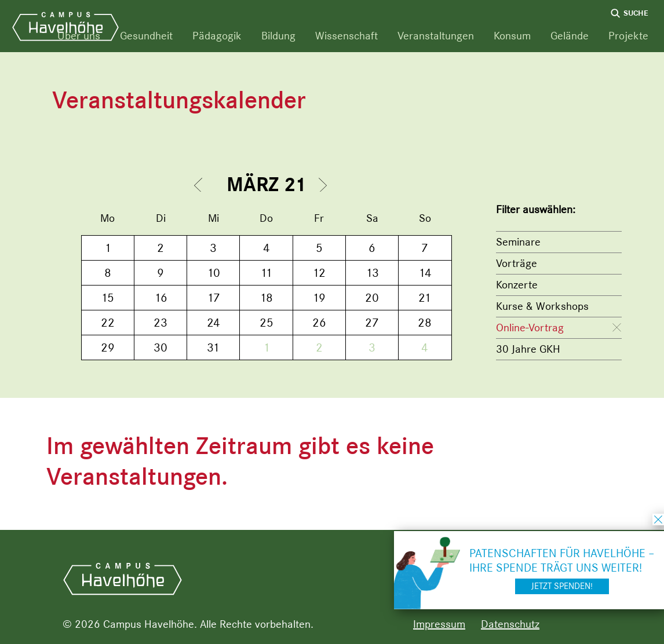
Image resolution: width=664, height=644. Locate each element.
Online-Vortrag (530, 328)
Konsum (512, 36)
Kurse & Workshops (542, 306)
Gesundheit (146, 36)
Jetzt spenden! (562, 586)
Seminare (518, 242)
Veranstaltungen (436, 36)
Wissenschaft (346, 36)
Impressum (439, 624)
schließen (658, 519)
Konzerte (517, 285)
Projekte (628, 36)
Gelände (570, 36)
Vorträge (517, 263)
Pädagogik (217, 36)
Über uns (79, 36)
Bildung (278, 36)
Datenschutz (510, 624)
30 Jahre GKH (528, 349)
